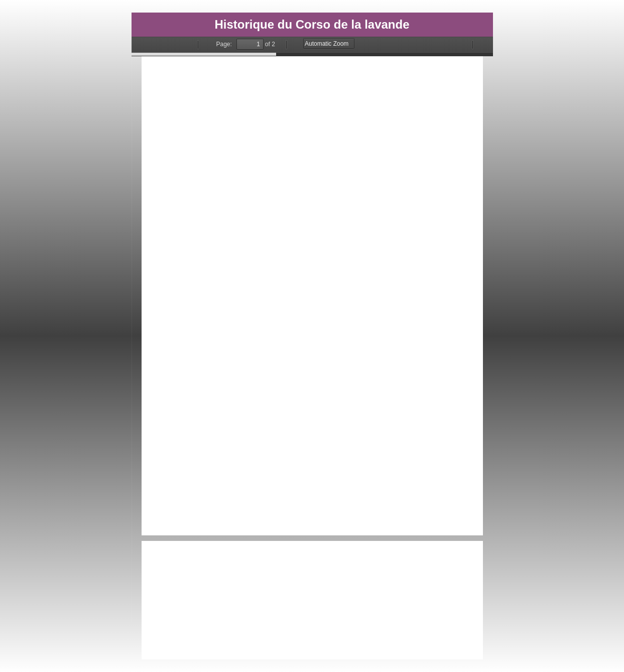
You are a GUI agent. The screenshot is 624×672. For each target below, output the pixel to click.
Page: (224, 44)
